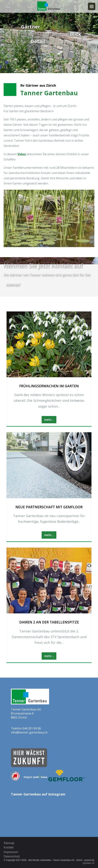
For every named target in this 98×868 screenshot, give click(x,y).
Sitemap (9, 843)
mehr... (49, 420)
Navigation (92, 6)
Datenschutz (12, 856)
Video (22, 154)
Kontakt (13, 285)
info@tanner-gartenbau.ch (29, 732)
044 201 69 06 (32, 728)
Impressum (11, 852)
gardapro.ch (89, 863)
